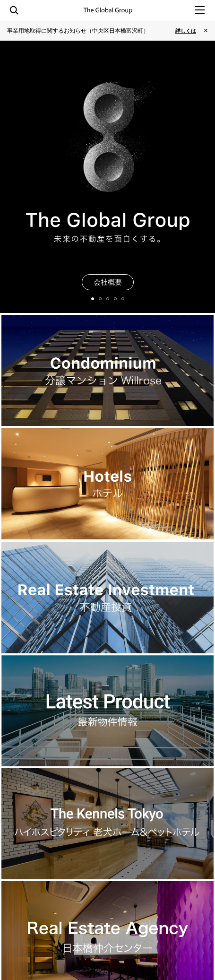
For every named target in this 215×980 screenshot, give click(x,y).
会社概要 (108, 282)
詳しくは (186, 31)
